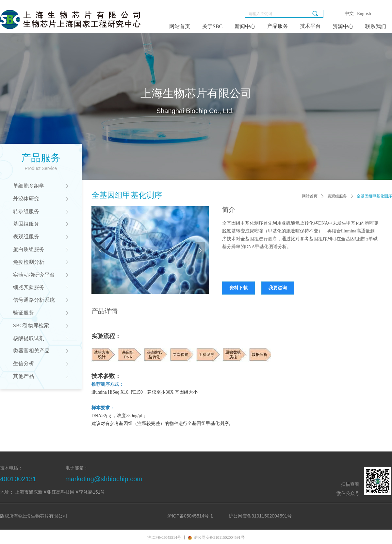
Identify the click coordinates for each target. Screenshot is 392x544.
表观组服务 (337, 196)
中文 (349, 14)
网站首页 (310, 196)
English (364, 14)
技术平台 (310, 26)
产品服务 (278, 26)
